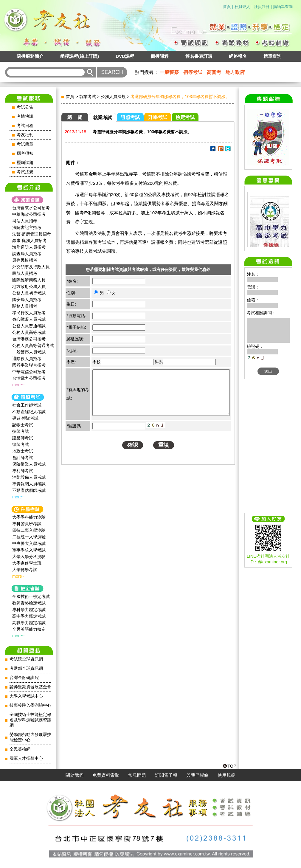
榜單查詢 (272, 56)
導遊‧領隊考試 (25, 418)
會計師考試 (23, 458)
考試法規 (25, 172)
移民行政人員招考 (29, 313)
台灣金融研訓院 (24, 678)
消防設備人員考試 (29, 477)
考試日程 (25, 126)
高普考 (214, 72)
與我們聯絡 (197, 775)
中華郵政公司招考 (29, 214)
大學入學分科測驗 (29, 557)
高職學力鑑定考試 (29, 623)
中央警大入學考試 (29, 543)
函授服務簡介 (30, 56)
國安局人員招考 (27, 300)
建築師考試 (23, 438)
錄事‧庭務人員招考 (30, 241)
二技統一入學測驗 (29, 537)
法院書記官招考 (27, 227)
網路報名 (238, 56)
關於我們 (75, 775)
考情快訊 (25, 116)
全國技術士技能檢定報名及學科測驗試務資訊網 (30, 720)
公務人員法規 (113, 97)
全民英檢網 (20, 749)
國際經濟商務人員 (29, 280)
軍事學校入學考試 (29, 550)
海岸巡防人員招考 (29, 247)
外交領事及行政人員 (31, 267)
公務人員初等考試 (29, 293)
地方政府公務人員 (29, 286)
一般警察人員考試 (29, 352)
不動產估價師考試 (29, 490)
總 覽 (75, 117)
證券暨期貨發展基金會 (30, 687)
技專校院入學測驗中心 (30, 705)
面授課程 (160, 56)
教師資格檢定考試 (29, 603)
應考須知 (25, 153)
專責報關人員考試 (29, 484)
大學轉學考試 (25, 570)
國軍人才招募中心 (26, 758)
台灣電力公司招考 (29, 378)
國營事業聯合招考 (29, 365)
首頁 (227, 7)
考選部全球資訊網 (26, 668)
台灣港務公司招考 (29, 339)
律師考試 (21, 444)
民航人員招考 (25, 273)
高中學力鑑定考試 (29, 616)
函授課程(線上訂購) (80, 56)
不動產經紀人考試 (29, 412)
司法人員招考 (25, 221)
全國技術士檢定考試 (31, 596)
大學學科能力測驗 (29, 517)
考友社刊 (25, 135)
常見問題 (137, 775)
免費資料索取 (106, 775)
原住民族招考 (25, 260)
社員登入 (242, 7)
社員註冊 (262, 7)
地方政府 (235, 72)
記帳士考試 (23, 425)
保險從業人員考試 (29, 464)
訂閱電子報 (166, 775)
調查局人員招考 (27, 254)
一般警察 (169, 72)
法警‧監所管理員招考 (32, 234)
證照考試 (130, 117)
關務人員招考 (25, 306)
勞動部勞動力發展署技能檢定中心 (30, 737)
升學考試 (158, 117)
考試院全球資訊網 (26, 659)
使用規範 (226, 775)
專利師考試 (23, 471)
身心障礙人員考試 (29, 319)
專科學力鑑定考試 (29, 610)
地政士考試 (23, 451)
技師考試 (21, 431)
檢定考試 (185, 117)
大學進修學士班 (27, 563)
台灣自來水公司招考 (31, 208)
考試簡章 (25, 144)
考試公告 (25, 107)
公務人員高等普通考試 (33, 345)
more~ (18, 385)
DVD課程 (125, 56)
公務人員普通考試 (29, 326)
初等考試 (193, 72)
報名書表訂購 (199, 56)
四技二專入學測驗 (29, 530)
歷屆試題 (25, 163)
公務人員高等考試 (29, 332)
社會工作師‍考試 (27, 405)
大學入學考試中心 (26, 696)
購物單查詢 (283, 7)
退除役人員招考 (27, 359)
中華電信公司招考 (29, 372)
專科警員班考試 (27, 524)
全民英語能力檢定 (29, 629)
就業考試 (88, 97)
